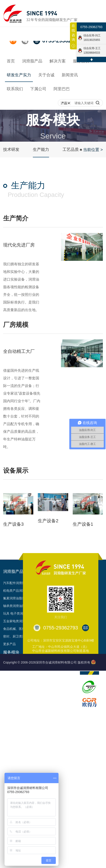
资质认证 (64, 687)
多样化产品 (11, 725)
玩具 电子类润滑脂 (16, 613)
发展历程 (64, 671)
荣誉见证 (64, 679)
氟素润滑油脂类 (14, 598)
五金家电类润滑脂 (16, 621)
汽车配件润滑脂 (14, 583)
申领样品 (9, 717)
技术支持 (9, 679)
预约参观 (9, 710)
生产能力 (41, 149)
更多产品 (9, 644)
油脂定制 (9, 687)
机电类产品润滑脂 (16, 591)
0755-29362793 (91, 27)
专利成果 (64, 694)
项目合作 (9, 694)
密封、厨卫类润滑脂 (17, 636)
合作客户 (64, 702)
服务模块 (11, 652)
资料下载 (9, 702)
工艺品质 (71, 149)
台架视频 (64, 710)
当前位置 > (93, 150)
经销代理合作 (13, 671)
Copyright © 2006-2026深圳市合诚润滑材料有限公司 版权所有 (47, 662)
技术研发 (11, 149)
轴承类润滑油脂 (14, 606)
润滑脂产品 (13, 571)
